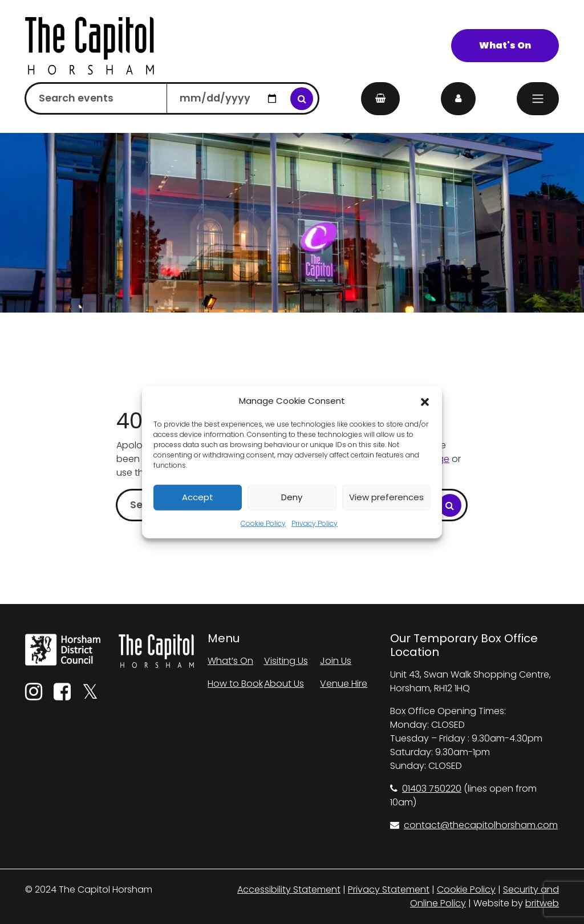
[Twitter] (90, 696)
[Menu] (538, 99)
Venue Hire (344, 684)
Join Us (336, 661)
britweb (542, 903)
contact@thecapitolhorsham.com (474, 825)
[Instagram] (34, 696)
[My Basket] (380, 99)
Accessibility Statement (289, 889)
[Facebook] (62, 696)
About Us (284, 684)
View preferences (386, 497)
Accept (198, 497)
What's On (505, 45)
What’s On (230, 661)
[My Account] (458, 99)
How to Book (235, 684)
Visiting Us (286, 661)
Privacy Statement (389, 889)
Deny (292, 497)
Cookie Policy (263, 523)
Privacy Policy (315, 523)
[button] (425, 401)
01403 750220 (426, 789)
